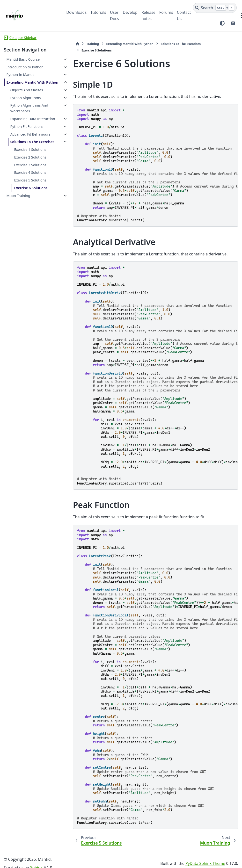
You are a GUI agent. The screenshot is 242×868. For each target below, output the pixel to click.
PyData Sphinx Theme (205, 857)
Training (84, 44)
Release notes (148, 15)
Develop (130, 12)
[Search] (215, 8)
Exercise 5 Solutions (30, 203)
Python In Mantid (20, 75)
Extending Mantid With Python (26, 85)
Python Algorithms (25, 103)
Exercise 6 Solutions (31, 211)
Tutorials (98, 12)
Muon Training (18, 219)
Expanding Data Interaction (23, 127)
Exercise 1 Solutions (30, 172)
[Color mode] (222, 23)
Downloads (76, 12)
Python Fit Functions (27, 138)
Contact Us (184, 15)
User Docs (114, 15)
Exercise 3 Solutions (30, 188)
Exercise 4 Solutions (30, 195)
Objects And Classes (26, 96)
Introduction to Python (25, 67)
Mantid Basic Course (23, 59)
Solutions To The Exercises (24, 162)
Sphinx (36, 861)
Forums (166, 12)
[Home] (69, 44)
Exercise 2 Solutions (30, 180)
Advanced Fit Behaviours (21, 148)
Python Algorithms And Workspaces (29, 114)
